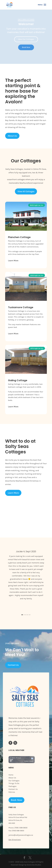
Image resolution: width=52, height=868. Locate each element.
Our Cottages (14, 781)
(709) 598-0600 (21, 828)
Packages (12, 786)
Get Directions (15, 840)
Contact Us (13, 665)
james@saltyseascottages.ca (21, 835)
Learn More (13, 260)
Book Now (16, 800)
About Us (12, 136)
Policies (12, 792)
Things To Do (14, 783)
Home (11, 775)
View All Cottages (26, 191)
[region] (26, 37)
